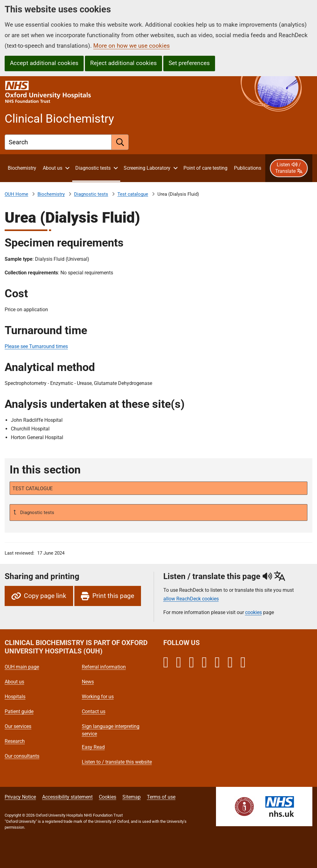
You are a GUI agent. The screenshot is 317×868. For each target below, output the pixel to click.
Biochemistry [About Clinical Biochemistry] (51, 194)
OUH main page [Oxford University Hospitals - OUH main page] (22, 667)
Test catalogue (133, 194)
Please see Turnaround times (36, 346)
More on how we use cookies (132, 46)
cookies (253, 612)
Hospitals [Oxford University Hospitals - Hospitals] (15, 697)
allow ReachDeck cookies (191, 599)
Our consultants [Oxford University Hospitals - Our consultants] (22, 756)
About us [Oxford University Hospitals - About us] (14, 682)
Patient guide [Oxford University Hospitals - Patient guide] (19, 711)
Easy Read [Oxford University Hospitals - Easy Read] (93, 747)
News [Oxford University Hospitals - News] (88, 682)
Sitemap (132, 797)
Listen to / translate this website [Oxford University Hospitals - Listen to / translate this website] (117, 762)
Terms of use (161, 797)
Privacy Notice (20, 797)
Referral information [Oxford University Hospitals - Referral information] (104, 667)
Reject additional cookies (123, 63)
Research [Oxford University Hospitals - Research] (15, 741)
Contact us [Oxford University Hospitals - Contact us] (94, 711)
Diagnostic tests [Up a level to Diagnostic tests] (37, 513)
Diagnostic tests (91, 194)
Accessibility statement (67, 797)
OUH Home (16, 194)
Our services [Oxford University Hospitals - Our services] (18, 726)
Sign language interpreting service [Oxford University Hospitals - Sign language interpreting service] (111, 730)
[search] (120, 142)
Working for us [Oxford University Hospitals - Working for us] (98, 697)
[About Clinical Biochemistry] (22, 168)
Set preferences (189, 63)
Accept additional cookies (44, 63)
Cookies (108, 797)
